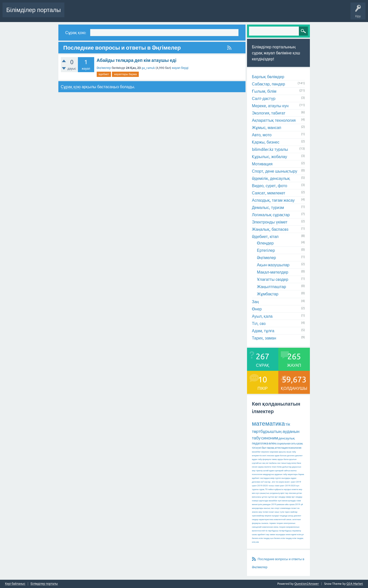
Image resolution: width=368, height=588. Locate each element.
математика (268, 424)
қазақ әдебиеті (259, 535)
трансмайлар (258, 516)
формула (267, 459)
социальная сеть (286, 444)
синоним (269, 438)
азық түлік (279, 512)
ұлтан (265, 497)
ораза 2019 (295, 504)
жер (254, 471)
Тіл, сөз (259, 323)
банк (299, 463)
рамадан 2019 (269, 504)
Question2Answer (307, 584)
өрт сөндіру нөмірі (283, 497)
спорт (277, 508)
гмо (272, 508)
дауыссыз (297, 467)
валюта (268, 467)
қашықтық (265, 493)
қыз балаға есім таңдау (281, 538)
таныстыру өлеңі (289, 463)
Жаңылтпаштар (272, 287)
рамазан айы (283, 504)
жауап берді (180, 68)
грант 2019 (296, 482)
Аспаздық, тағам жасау (273, 200)
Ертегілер (266, 250)
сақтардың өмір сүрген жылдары (275, 478)
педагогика (260, 443)
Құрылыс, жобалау (270, 157)
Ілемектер (162, 14)
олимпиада (285, 508)
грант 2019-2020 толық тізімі (266, 486)
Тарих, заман (264, 338)
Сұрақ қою (228, 14)
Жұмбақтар (268, 294)
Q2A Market (355, 584)
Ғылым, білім (264, 91)
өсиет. (287, 482)
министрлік (257, 504)
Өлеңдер (265, 243)
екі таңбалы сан (273, 463)
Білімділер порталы (33, 10)
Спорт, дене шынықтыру (275, 171)
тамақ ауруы (277, 459)
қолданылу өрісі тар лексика (283, 493)
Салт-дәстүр (264, 98)
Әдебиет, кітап (265, 237)
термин (273, 523)
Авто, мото (262, 135)
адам (271, 471)
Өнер (257, 309)
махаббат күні (275, 501)
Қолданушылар (204, 14)
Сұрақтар (108, 14)
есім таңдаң (298, 538)
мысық (267, 508)
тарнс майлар (291, 512)
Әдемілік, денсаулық (271, 178)
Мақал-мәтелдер (273, 272)
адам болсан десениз (285, 456)
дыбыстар (287, 467)
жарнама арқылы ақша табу (283, 452)
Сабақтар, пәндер (269, 84)
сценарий (279, 471)
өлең (272, 443)
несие (255, 467)
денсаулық (287, 438)
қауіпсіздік (264, 501)
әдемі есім (296, 535)
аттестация (281, 448)
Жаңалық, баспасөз (270, 229)
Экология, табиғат (269, 113)
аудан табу (257, 459)
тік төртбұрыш (272, 531)
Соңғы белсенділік (82, 14)
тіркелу (259, 471)
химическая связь (270, 527)
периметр (297, 531)
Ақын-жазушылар (273, 265)
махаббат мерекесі (261, 452)
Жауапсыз (142, 14)
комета (295, 489)
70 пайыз (269, 489)
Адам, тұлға (263, 331)
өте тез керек (278, 482)
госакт (271, 512)
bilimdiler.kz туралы (270, 149)
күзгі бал (261, 448)
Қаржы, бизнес (266, 142)
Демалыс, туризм (268, 207)
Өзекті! (125, 14)
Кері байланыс (15, 584)
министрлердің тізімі (291, 501)
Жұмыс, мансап (267, 128)
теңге (274, 467)
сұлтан (271, 497)
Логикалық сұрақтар (271, 215)
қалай (266, 471)
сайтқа (287, 471)
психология (295, 448)
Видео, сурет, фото (270, 186)
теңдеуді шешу (286, 516)
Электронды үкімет (270, 222)
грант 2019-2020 (288, 486)
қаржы (261, 467)
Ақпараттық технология (274, 120)
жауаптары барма (125, 74)
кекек (288, 535)
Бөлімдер (181, 14)
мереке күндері (272, 516)
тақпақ (270, 448)
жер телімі (263, 512)
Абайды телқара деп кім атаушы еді (137, 60)
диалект (299, 456)
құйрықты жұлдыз (283, 489)
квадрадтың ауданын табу (275, 474)
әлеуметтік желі (259, 456)
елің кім (256, 542)
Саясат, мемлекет (269, 193)
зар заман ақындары (276, 535)
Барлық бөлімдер (268, 77)
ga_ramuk (148, 68)
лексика (270, 456)
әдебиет (104, 74)
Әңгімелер (104, 68)
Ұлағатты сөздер (273, 279)
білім (279, 467)
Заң (256, 302)
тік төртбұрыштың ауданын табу (276, 431)
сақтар (267, 482)
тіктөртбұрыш (285, 531)
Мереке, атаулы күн (270, 106)
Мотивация (262, 164)
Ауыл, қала (262, 316)
